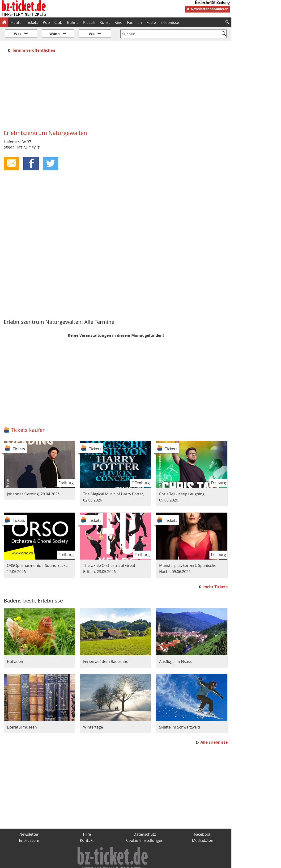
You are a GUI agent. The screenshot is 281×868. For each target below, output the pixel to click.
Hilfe (87, 820)
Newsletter (29, 820)
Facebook (203, 820)
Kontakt (87, 826)
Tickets (32, 22)
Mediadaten (203, 826)
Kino (119, 22)
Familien (134, 22)
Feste (151, 22)
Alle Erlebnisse (214, 728)
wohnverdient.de (140, 863)
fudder (114, 863)
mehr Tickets (215, 573)
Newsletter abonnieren (210, 9)
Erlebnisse (170, 22)
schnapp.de (93, 863)
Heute (16, 22)
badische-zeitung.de (61, 863)
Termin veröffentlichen (34, 36)
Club (58, 22)
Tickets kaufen (28, 416)
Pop (46, 22)
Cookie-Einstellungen (145, 826)
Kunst (105, 22)
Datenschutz (145, 820)
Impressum (29, 826)
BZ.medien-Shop (174, 863)
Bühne (73, 22)
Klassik (89, 22)
